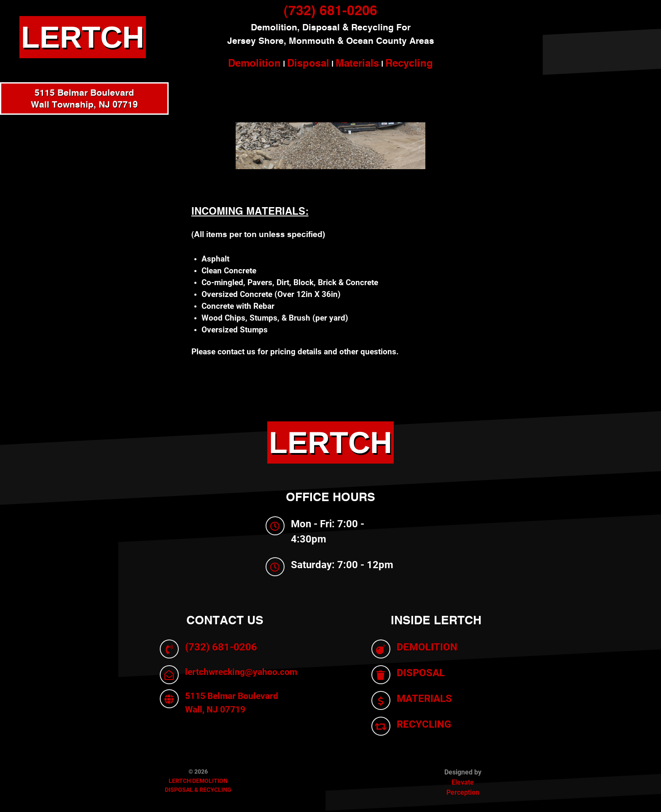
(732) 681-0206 (330, 10)
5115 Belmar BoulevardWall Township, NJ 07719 (84, 98)
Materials (357, 63)
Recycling (409, 63)
